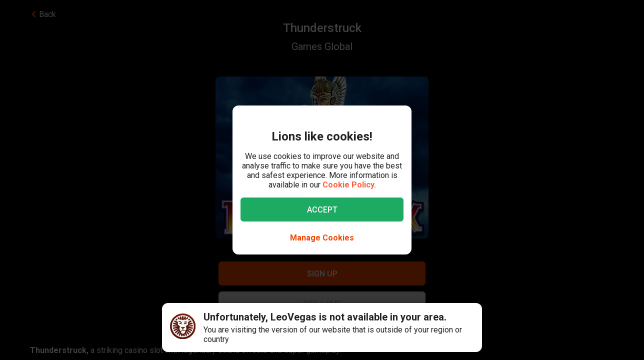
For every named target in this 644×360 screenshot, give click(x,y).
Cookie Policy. (349, 185)
